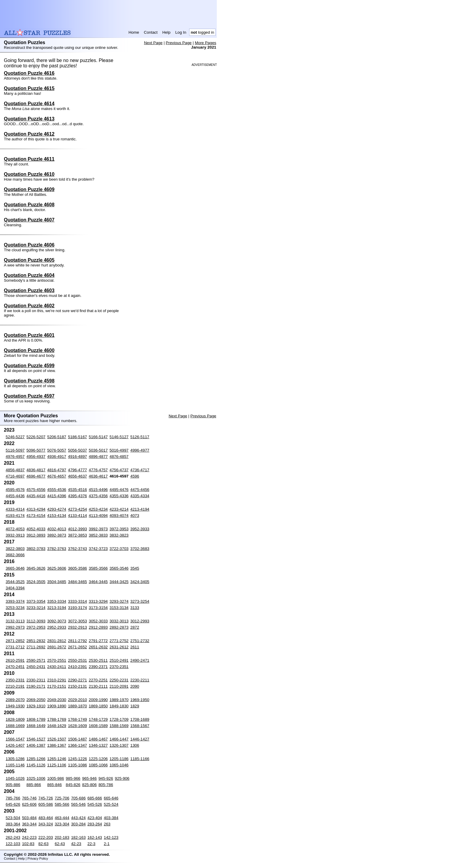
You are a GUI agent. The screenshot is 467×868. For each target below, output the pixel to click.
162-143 (95, 837)
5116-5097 (15, 450)
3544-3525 (15, 582)
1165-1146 (15, 765)
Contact (151, 32)
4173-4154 (36, 516)
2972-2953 (36, 627)
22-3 (92, 844)
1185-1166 (140, 759)
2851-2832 (36, 641)
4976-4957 (15, 457)
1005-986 (56, 778)
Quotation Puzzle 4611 (29, 159)
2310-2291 (57, 680)
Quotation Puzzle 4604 (29, 275)
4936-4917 (57, 457)
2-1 (107, 844)
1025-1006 (36, 778)
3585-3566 (98, 568)
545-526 (95, 804)
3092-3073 (57, 621)
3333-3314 (77, 601)
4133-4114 (77, 516)
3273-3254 (140, 601)
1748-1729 (98, 719)
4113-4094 (98, 516)
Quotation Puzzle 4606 (29, 245)
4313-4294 (36, 509)
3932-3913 (15, 535)
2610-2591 (15, 660)
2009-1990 (98, 700)
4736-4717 (140, 470)
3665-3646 (15, 568)
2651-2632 (98, 647)
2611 (135, 647)
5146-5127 (119, 437)
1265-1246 (57, 759)
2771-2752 (119, 641)
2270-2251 (98, 680)
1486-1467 (98, 739)
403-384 (111, 818)
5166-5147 (98, 437)
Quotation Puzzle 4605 (29, 260)
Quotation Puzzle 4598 (29, 381)
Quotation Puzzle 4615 (29, 88)
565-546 (78, 804)
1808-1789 (36, 719)
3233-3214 (36, 608)
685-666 (95, 798)
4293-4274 (57, 509)
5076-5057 (57, 450)
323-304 (62, 824)
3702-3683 (140, 549)
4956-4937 (36, 457)
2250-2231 (119, 680)
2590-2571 (36, 660)
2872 (135, 627)
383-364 (13, 824)
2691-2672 (57, 647)
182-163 (78, 837)
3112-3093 (36, 621)
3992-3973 (98, 529)
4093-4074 (119, 516)
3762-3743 (77, 549)
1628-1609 (77, 726)
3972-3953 (119, 529)
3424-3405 (140, 582)
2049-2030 (57, 700)
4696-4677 (36, 476)
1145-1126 (36, 765)
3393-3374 (15, 601)
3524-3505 (36, 582)
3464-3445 (98, 582)
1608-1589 (98, 726)
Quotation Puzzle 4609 (29, 189)
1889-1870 (77, 706)
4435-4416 (36, 496)
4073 (135, 516)
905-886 (13, 785)
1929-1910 (36, 706)
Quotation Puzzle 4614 (29, 104)
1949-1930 (15, 706)
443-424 (78, 818)
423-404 (95, 818)
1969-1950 (140, 700)
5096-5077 (36, 450)
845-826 (73, 785)
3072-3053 (77, 621)
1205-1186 (119, 759)
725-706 (62, 798)
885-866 (34, 785)
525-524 (111, 804)
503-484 (29, 818)
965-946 (89, 778)
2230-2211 (140, 680)
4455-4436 (15, 496)
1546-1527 (36, 739)
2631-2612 (119, 647)
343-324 (46, 824)
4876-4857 (119, 457)
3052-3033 (98, 621)
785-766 (13, 798)
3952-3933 (140, 529)
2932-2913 (77, 627)
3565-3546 (119, 568)
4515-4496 (98, 490)
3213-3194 (57, 608)
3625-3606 (57, 568)
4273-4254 (77, 509)
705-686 (78, 798)
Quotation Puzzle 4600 (29, 350)
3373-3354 (36, 601)
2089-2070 (15, 700)
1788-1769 (57, 719)
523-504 (13, 818)
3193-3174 (77, 608)
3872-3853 (77, 535)
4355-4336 (119, 496)
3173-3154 (98, 608)
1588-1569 (119, 726)
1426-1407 (15, 745)
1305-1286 (15, 759)
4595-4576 (15, 490)
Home (134, 32)
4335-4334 (140, 496)
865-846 (55, 785)
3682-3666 (15, 555)
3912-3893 (36, 535)
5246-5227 (15, 437)
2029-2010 (77, 700)
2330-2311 (36, 680)
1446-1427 (140, 739)
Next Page (153, 43)
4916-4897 (77, 457)
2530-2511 (98, 660)
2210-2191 (15, 686)
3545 (135, 568)
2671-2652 (77, 647)
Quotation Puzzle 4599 (29, 366)
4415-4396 (57, 496)
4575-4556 (36, 490)
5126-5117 (140, 437)
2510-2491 (119, 660)
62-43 (60, 844)
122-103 (13, 844)
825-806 (89, 785)
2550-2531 (77, 660)
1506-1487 (77, 739)
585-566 (62, 804)
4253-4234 (98, 509)
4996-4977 (140, 450)
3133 (135, 608)
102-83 (28, 844)
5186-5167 (77, 437)
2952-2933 (57, 627)
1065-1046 (119, 765)
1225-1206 (98, 759)
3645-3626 (36, 568)
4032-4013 (57, 529)
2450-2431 (36, 667)
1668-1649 (36, 726)
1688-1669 (15, 726)
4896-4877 (98, 457)
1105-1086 (77, 765)
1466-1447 (119, 739)
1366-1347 (77, 745)
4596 (135, 476)
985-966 (73, 778)
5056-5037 (77, 450)
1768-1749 (77, 719)
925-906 (122, 778)
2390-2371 (98, 667)
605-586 (46, 804)
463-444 (62, 818)
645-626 (13, 804)
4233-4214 (119, 509)
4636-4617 (98, 476)
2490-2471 (140, 660)
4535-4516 (77, 490)
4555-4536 (57, 490)
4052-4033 (36, 529)
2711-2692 (36, 647)
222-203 (46, 837)
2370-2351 (119, 667)
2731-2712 (15, 647)
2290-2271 (77, 680)
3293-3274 (119, 601)
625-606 (29, 804)
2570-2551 (57, 660)
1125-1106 (57, 765)
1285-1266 (36, 759)
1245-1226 (77, 759)
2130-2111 (98, 686)
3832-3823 (119, 535)
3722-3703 (119, 549)
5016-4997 (119, 450)
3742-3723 (98, 549)
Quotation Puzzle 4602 (29, 306)
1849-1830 (119, 706)
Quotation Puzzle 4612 (29, 134)
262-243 (13, 837)
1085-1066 (98, 765)
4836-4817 (36, 470)
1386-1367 (57, 745)
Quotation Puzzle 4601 (29, 335)
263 (107, 824)
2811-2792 (77, 641)
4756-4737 (119, 470)
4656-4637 (77, 476)
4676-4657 (57, 476)
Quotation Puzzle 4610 (29, 174)
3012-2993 (140, 621)
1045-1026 (15, 778)
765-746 (29, 798)
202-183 (62, 837)
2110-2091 (119, 686)
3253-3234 (15, 608)
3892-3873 (57, 535)
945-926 (106, 778)
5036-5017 (98, 450)
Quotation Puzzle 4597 (29, 396)
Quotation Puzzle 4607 (29, 220)
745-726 (46, 798)
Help (166, 32)
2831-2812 (57, 641)
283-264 (95, 824)
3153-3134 (119, 608)
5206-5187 (57, 437)
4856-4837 (15, 470)
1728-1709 (119, 719)
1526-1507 (57, 739)
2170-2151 (57, 686)
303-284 (78, 824)
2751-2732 (140, 641)
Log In (181, 32)
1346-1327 (98, 745)
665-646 (111, 798)
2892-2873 (119, 627)
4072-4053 (15, 529)
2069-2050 (36, 700)
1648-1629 (57, 726)
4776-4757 (98, 470)
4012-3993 (77, 529)
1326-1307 (119, 745)
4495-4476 (119, 490)
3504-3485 (57, 582)
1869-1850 (98, 706)
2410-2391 (77, 667)
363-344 (29, 824)
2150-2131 (77, 686)
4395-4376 (77, 496)
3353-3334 (57, 601)
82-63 (43, 844)
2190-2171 (36, 686)
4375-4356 (98, 496)
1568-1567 (140, 726)
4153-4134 (57, 516)
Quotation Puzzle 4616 (29, 73)
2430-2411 (57, 667)
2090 (135, 686)
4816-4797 (57, 470)
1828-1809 (15, 719)
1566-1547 (15, 739)
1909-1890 (57, 706)
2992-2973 (15, 627)
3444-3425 (119, 582)
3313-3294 (98, 601)
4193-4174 (15, 516)
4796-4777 (77, 470)
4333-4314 (15, 509)
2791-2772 (98, 641)
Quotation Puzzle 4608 (29, 205)
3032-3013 (119, 621)
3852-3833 (98, 535)
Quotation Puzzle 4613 (29, 119)
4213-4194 (140, 509)
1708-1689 (140, 719)
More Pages (206, 43)
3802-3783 (36, 549)
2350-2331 (15, 680)
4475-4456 (140, 490)
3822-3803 (15, 549)
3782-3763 (57, 549)
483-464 (46, 818)
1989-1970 (119, 700)
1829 (135, 706)
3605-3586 (77, 568)
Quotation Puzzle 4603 (29, 290)
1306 (135, 745)
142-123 (111, 837)
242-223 (29, 837)
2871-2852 (15, 641)
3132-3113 (15, 621)
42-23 (76, 844)
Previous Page (179, 43)
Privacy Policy (38, 858)
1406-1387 (36, 745)
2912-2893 (98, 627)
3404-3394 (15, 588)
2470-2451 (15, 667)
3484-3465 (77, 582)
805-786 (106, 785)
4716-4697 (15, 476)
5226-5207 (36, 437)
